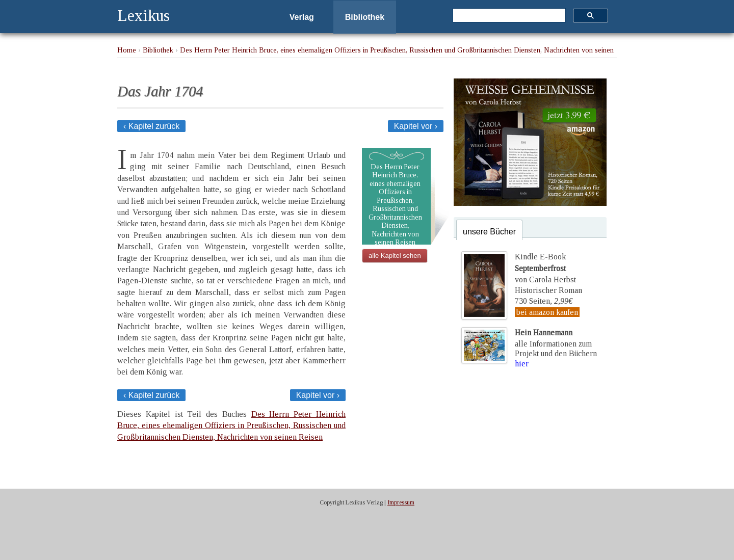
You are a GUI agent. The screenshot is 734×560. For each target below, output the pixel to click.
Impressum (401, 502)
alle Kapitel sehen (395, 256)
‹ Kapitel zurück (151, 126)
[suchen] (508, 16)
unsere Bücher (489, 232)
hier (522, 364)
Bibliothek (365, 17)
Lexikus (143, 15)
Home (127, 50)
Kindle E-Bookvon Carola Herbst (545, 268)
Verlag (302, 17)
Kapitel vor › (416, 126)
